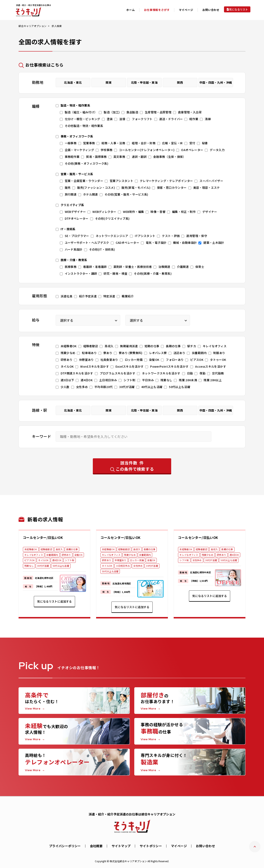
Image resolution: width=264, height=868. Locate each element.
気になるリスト (239, 9)
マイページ (179, 846)
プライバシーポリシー (65, 846)
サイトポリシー (151, 846)
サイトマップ (121, 846)
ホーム (130, 10)
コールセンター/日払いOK (43, 537)
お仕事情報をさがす (157, 10)
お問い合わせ (211, 10)
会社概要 (96, 846)
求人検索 (57, 26)
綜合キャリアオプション (32, 26)
